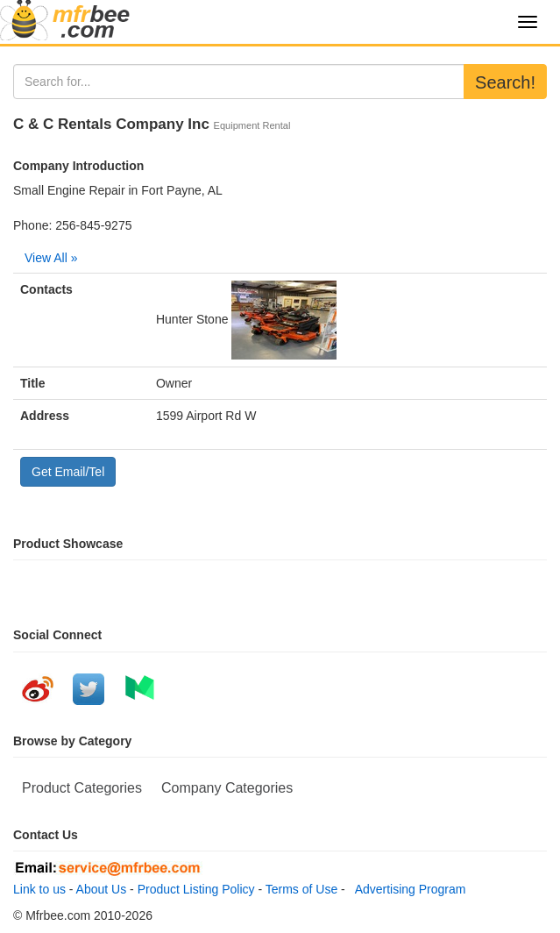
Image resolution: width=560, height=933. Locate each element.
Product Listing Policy (196, 889)
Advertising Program (408, 889)
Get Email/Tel (68, 472)
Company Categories (227, 788)
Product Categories (82, 788)
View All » (51, 258)
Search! (505, 82)
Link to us (39, 889)
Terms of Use (301, 889)
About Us (102, 889)
